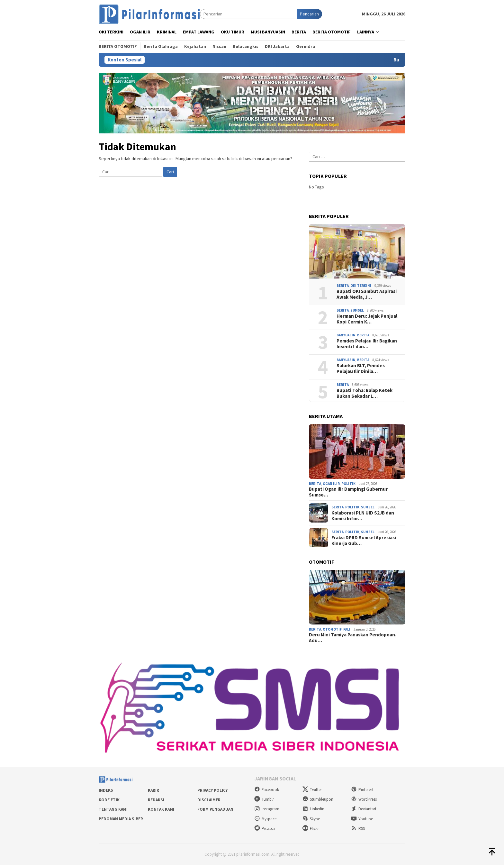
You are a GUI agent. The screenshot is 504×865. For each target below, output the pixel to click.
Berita (343, 286)
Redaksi (156, 800)
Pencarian (309, 14)
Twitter (312, 790)
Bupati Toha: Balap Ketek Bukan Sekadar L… (364, 393)
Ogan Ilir (331, 484)
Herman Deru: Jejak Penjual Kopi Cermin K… (367, 319)
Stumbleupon (318, 799)
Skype (311, 819)
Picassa (265, 829)
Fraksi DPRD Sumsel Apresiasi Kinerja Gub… (364, 541)
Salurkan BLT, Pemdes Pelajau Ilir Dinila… (361, 369)
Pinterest (362, 790)
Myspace (265, 819)
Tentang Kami (113, 809)
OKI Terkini (361, 286)
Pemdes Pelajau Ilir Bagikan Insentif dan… (367, 344)
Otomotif (332, 629)
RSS (358, 829)
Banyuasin (346, 335)
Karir (153, 790)
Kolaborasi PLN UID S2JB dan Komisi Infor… (363, 516)
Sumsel (357, 310)
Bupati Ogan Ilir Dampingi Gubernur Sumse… (348, 492)
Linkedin (313, 809)
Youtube (362, 819)
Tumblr (264, 799)
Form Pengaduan (215, 809)
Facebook (267, 790)
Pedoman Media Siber (121, 819)
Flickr (311, 829)
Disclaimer (209, 800)
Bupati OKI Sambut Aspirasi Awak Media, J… (367, 294)
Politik (348, 484)
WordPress (364, 799)
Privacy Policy (212, 790)
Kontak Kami (161, 809)
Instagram (267, 809)
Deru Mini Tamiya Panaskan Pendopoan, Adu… (353, 638)
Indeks (106, 790)
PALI (347, 629)
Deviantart (364, 809)
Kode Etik (109, 800)
